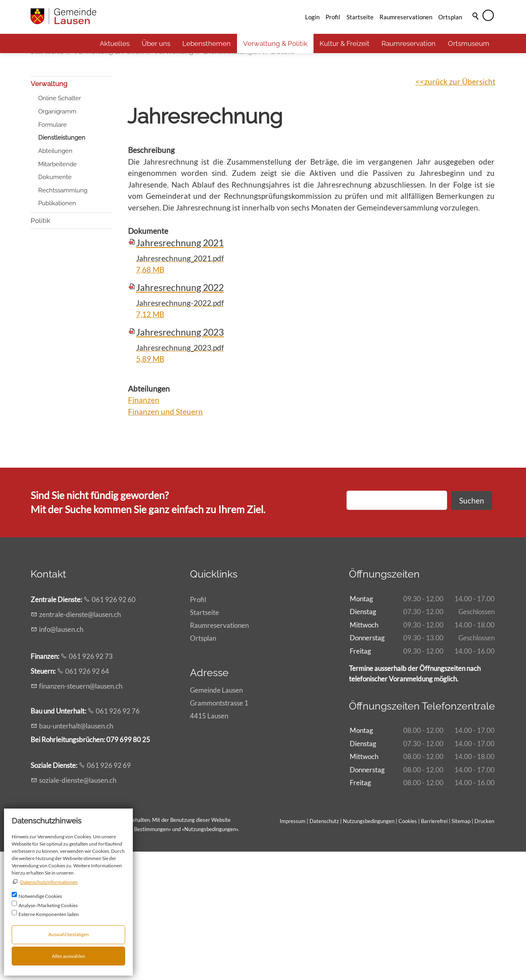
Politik (40, 349)
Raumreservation (408, 43)
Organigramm (57, 240)
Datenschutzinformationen (49, 882)
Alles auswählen (69, 956)
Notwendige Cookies (40, 896)
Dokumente (55, 306)
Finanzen (144, 529)
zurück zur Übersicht (460, 210)
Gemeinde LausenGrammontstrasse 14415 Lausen (219, 832)
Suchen (472, 629)
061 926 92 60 (114, 728)
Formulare (53, 253)
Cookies (408, 950)
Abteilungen (55, 280)
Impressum (293, 950)
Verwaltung (49, 213)
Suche (476, 27)
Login (312, 17)
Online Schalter (60, 227)
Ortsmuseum (469, 43)
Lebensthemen (206, 43)
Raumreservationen (406, 17)
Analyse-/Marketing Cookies (48, 905)
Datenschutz (324, 950)
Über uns (156, 43)
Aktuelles (115, 43)
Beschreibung (151, 279)
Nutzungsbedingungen (210, 958)
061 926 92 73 (91, 785)
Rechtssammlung (63, 319)
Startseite (360, 17)
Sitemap (461, 950)
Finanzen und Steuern (165, 540)
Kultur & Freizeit (344, 43)
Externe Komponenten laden (49, 914)
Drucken (484, 950)
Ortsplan (450, 17)
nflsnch (61, 758)
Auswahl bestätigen (69, 934)
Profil (333, 17)
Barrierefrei (434, 950)
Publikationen (57, 332)
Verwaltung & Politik (275, 43)
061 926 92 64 (87, 800)
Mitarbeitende (58, 293)
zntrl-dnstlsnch (80, 743)
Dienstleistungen (62, 266)
